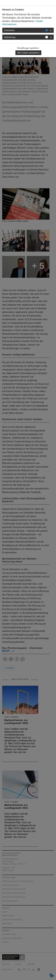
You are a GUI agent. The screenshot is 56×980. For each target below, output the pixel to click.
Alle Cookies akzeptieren (28, 53)
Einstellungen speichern (28, 48)
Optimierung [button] (10, 37)
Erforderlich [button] (9, 30)
